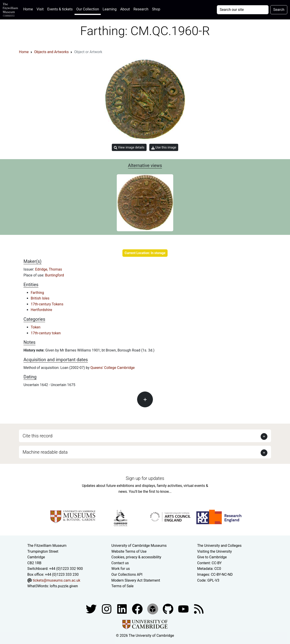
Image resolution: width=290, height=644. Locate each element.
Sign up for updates (145, 478)
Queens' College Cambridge (112, 368)
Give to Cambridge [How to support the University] (212, 557)
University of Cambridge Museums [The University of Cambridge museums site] (139, 546)
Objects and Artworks (51, 52)
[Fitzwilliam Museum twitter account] (92, 609)
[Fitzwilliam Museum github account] (168, 609)
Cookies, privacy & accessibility (136, 557)
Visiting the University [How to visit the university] (214, 551)
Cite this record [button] (37, 436)
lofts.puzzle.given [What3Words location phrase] (64, 586)
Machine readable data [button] (45, 452)
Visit (40, 9)
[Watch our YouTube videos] (184, 609)
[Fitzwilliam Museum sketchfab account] (153, 609)
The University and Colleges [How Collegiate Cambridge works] (219, 546)
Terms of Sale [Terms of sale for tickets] (122, 586)
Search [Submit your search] (279, 10)
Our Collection (88, 9)
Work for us (121, 569)
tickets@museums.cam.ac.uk (56, 580)
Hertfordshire (41, 310)
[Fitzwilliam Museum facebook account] (122, 609)
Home (29, 9)
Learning (110, 9)
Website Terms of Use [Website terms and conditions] (129, 551)
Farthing (37, 293)
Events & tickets (60, 9)
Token (36, 327)
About (125, 9)
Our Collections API (127, 574)
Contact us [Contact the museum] (120, 563)
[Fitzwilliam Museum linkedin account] (138, 609)
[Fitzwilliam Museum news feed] (199, 609)
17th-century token (46, 333)
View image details (129, 147)
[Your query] (243, 10)
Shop (156, 9)
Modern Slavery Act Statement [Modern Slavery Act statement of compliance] (136, 580)
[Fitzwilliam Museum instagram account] (107, 609)
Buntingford (55, 275)
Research (141, 9)
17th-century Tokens (47, 304)
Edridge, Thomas (48, 269)
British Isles (40, 298)
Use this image (164, 147)
